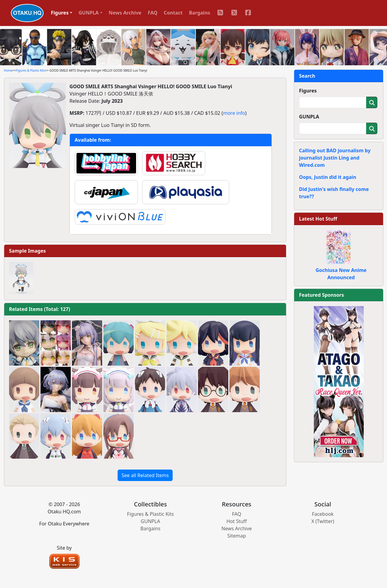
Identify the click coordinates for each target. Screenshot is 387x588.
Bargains (200, 13)
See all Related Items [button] (145, 475)
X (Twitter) (323, 521)
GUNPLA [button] (89, 13)
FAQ (153, 13)
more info (234, 113)
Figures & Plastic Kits (31, 70)
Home (8, 70)
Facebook (323, 514)
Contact (173, 13)
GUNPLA (309, 117)
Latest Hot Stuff (318, 219)
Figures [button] (60, 13)
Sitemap (237, 536)
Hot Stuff (237, 521)
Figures (308, 91)
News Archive (125, 13)
